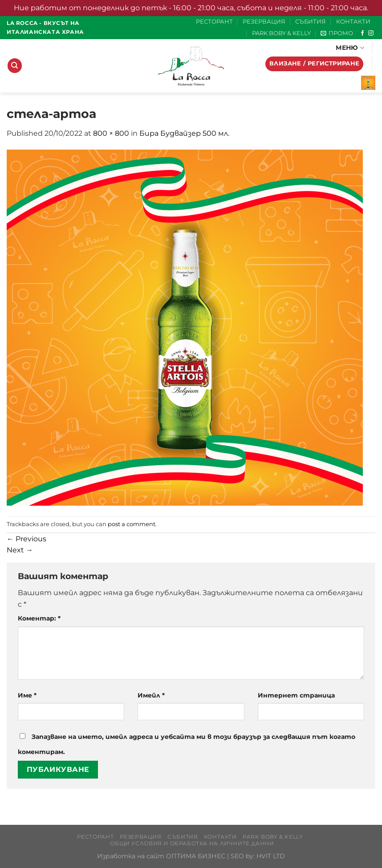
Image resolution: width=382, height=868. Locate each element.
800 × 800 (111, 133)
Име (27, 695)
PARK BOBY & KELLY (281, 33)
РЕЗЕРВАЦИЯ (264, 22)
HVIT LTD (271, 856)
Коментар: (39, 618)
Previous (26, 539)
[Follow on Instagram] (371, 33)
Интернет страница (296, 695)
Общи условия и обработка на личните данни (192, 843)
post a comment (132, 524)
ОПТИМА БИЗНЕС (196, 856)
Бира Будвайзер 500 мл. (184, 133)
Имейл (151, 695)
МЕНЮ (350, 48)
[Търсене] (15, 66)
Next (20, 550)
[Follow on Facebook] (362, 33)
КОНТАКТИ (353, 22)
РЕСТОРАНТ (214, 22)
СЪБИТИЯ (311, 22)
